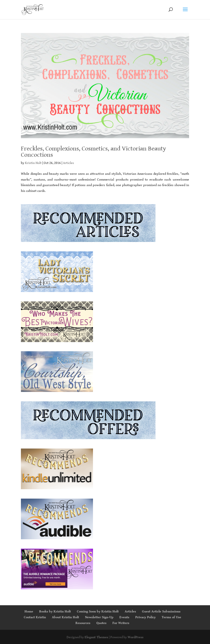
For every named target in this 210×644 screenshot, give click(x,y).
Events (124, 617)
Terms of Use (171, 617)
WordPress (136, 637)
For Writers (121, 623)
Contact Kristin (35, 617)
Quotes (101, 623)
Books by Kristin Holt (55, 611)
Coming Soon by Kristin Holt (98, 611)
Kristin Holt (33, 163)
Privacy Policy (145, 617)
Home (29, 611)
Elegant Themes (96, 637)
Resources (83, 623)
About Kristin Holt (65, 617)
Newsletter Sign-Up (99, 617)
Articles (68, 163)
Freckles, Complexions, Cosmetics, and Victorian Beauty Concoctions (93, 152)
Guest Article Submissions (161, 611)
